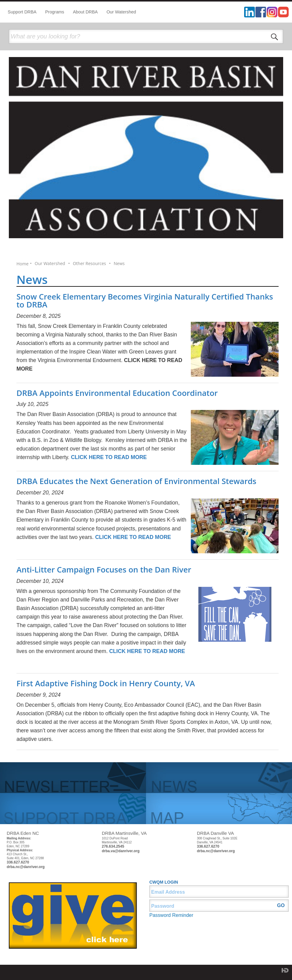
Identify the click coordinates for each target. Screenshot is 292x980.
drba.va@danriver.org (121, 851)
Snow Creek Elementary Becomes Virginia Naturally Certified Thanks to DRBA (145, 301)
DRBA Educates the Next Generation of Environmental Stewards (136, 481)
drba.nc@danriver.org (26, 867)
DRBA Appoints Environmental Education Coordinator (117, 393)
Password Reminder (171, 915)
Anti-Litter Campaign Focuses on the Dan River (104, 570)
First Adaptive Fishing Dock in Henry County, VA (106, 683)
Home (23, 264)
